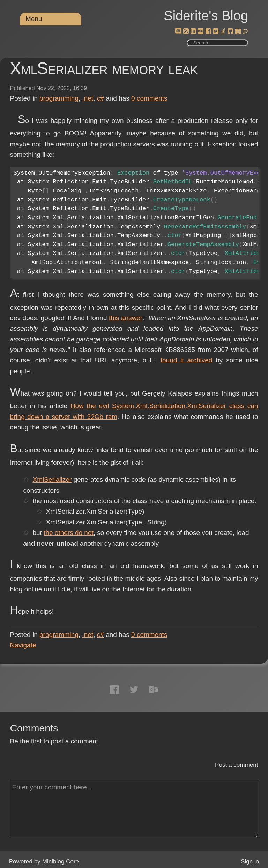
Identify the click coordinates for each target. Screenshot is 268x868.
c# (100, 98)
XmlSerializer (52, 480)
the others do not (69, 533)
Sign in (250, 862)
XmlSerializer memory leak (104, 68)
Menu (34, 19)
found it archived (187, 360)
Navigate (23, 645)
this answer (126, 318)
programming (59, 98)
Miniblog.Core (61, 862)
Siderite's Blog (206, 16)
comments (149, 98)
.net (88, 98)
